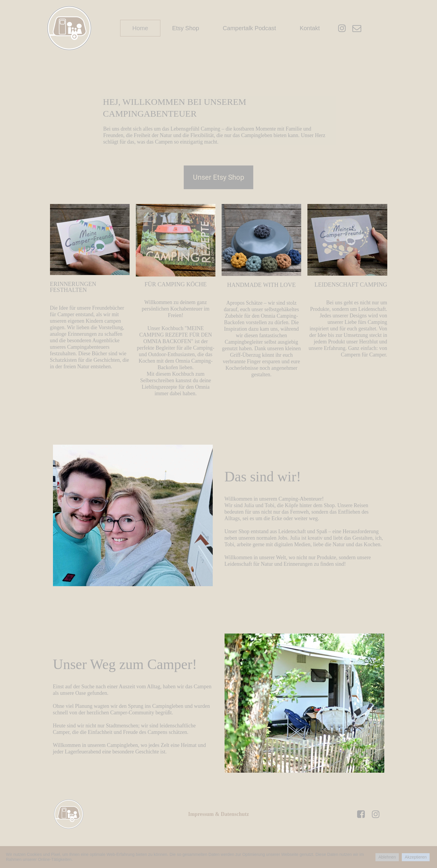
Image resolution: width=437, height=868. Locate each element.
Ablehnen (387, 857)
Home (140, 28)
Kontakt (310, 28)
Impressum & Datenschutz (219, 814)
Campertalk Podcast (249, 28)
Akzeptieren (416, 857)
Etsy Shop (186, 28)
